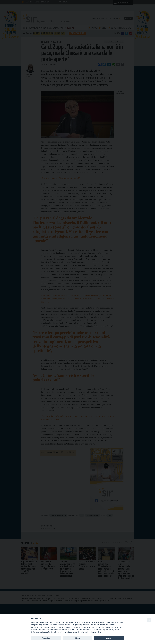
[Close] (149, 620)
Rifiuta (77, 638)
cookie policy (89, 632)
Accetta (109, 638)
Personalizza (46, 638)
